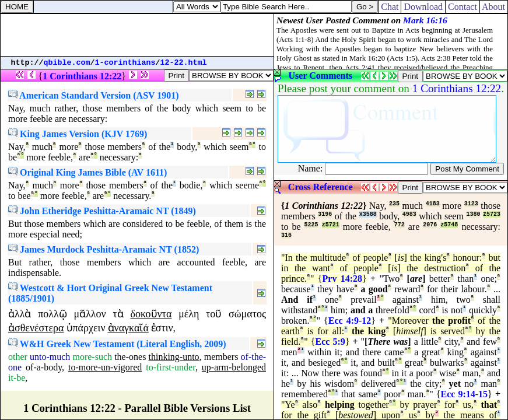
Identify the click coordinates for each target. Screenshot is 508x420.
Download (423, 7)
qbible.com (67, 63)
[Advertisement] (137, 35)
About (494, 7)
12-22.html (184, 63)
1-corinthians (125, 63)
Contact (463, 7)
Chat (390, 7)
